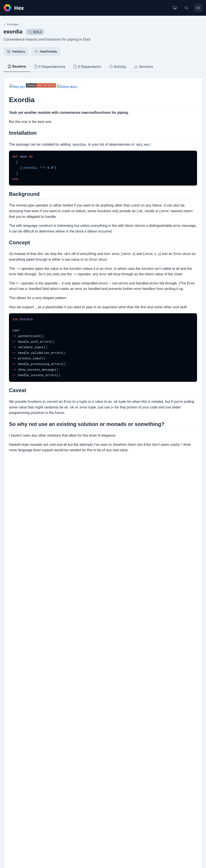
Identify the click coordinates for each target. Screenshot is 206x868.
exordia (13, 31)
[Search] (187, 8)
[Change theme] (175, 8)
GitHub (13, 735)
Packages (11, 24)
